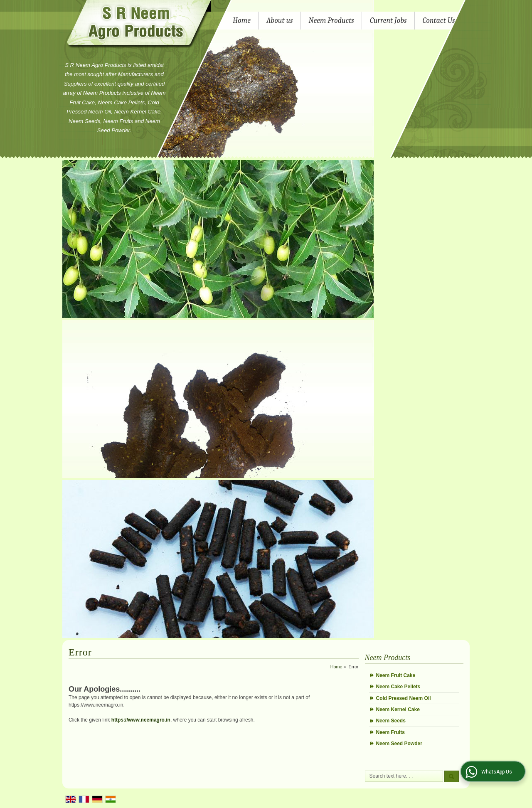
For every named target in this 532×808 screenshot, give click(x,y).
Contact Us (439, 21)
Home (242, 21)
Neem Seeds (391, 721)
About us (280, 21)
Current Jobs (388, 21)
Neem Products (331, 21)
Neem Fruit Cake (396, 675)
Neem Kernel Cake (398, 709)
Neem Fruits (390, 732)
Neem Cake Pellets (398, 687)
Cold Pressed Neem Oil (404, 698)
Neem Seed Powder (399, 744)
